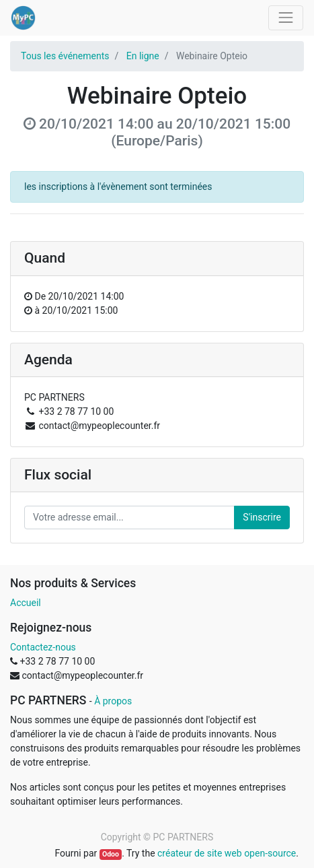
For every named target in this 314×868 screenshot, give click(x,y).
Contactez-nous (43, 647)
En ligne (143, 56)
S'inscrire (262, 517)
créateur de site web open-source (227, 853)
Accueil (26, 603)
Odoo (111, 854)
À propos (113, 701)
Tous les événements (65, 56)
